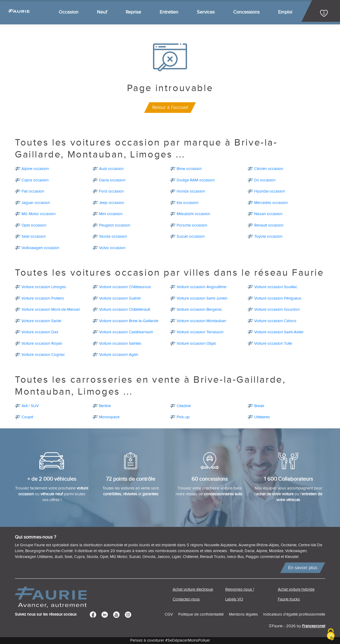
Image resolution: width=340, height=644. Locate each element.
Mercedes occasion (271, 203)
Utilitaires (262, 417)
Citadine (184, 406)
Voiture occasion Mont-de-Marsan (51, 310)
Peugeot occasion (115, 225)
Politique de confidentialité (201, 614)
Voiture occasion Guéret (120, 298)
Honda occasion (191, 191)
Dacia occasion (112, 180)
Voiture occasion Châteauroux (125, 287)
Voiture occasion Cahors (275, 321)
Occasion (69, 12)
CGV (169, 614)
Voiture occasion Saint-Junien (202, 298)
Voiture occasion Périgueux (278, 298)
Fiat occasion (33, 191)
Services (206, 12)
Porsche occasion (192, 225)
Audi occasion (111, 169)
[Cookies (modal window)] (331, 635)
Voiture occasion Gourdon (277, 310)
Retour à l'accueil (170, 107)
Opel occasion (34, 225)
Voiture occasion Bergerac (199, 310)
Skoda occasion (113, 236)
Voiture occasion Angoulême (201, 287)
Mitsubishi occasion (193, 214)
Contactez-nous (186, 599)
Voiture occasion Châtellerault (125, 310)
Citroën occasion (269, 169)
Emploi (285, 12)
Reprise (133, 12)
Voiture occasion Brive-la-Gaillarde (129, 321)
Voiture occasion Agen (119, 355)
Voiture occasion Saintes (120, 344)
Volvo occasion (112, 248)
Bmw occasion (189, 169)
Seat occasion (34, 236)
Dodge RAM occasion (196, 180)
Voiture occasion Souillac (276, 287)
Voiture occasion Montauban (201, 321)
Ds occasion (265, 180)
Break (259, 406)
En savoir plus (303, 568)
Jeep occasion (112, 203)
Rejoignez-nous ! (240, 589)
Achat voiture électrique (193, 589)
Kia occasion (188, 203)
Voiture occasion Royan (42, 344)
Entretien (169, 12)
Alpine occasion (35, 169)
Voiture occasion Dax (40, 332)
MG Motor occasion (39, 214)
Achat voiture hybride (296, 589)
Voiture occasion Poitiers (43, 298)
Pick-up (183, 417)
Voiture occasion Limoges (44, 287)
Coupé (27, 417)
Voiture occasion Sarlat (41, 321)
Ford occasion (111, 191)
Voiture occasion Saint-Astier (279, 332)
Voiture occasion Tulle (273, 344)
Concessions (246, 12)
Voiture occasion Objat (196, 344)
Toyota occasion (268, 236)
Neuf (102, 12)
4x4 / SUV (30, 406)
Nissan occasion (268, 214)
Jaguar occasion (36, 203)
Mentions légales (243, 614)
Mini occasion (111, 214)
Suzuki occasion (191, 236)
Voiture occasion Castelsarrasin (126, 332)
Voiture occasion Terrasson (200, 332)
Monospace (109, 417)
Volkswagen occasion (40, 248)
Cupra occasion (35, 180)
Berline (105, 406)
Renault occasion (269, 225)
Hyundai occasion (270, 191)
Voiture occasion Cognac (43, 355)
